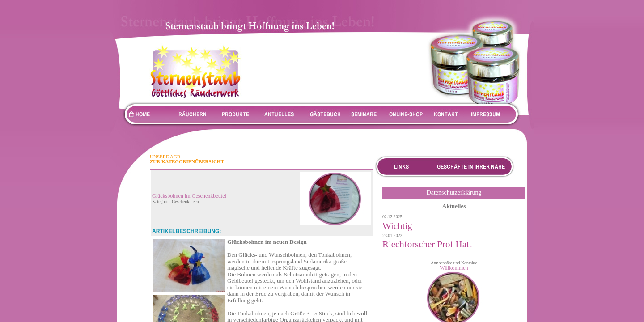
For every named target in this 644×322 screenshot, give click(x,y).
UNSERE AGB (165, 157)
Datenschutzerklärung (454, 193)
